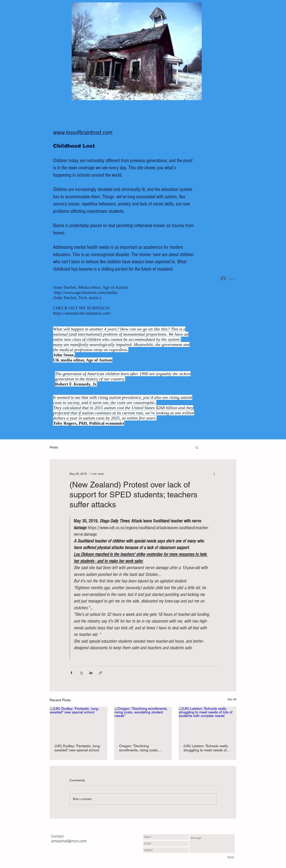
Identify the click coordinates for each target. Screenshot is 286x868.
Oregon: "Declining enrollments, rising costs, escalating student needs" (140, 748)
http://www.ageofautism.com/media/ (86, 292)
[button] (197, 447)
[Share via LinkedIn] (91, 673)
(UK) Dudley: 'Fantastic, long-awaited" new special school (78, 748)
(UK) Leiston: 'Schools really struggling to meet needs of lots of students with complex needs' (206, 748)
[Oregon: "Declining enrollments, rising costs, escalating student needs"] (143, 723)
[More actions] (214, 474)
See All (232, 699)
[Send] (231, 857)
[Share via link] (101, 673)
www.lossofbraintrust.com (83, 133)
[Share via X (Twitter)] (81, 673)
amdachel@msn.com (69, 841)
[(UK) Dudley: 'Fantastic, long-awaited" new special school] (79, 723)
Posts (54, 447)
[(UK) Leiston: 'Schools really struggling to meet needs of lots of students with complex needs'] (207, 723)
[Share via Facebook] (71, 673)
